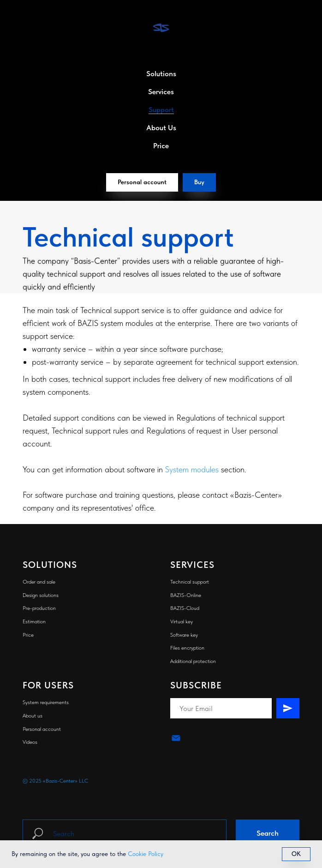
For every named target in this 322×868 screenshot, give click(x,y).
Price (161, 146)
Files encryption (187, 648)
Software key (184, 635)
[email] (176, 738)
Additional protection (193, 661)
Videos (30, 742)
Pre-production (39, 608)
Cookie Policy (146, 854)
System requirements (46, 702)
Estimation (34, 621)
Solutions (161, 74)
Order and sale (39, 582)
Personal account (42, 729)
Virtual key (182, 621)
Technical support (190, 582)
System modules (192, 469)
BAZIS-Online (186, 595)
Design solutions (41, 595)
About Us (161, 128)
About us (33, 716)
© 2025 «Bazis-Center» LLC (55, 781)
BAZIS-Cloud (185, 608)
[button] (199, 182)
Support (161, 110)
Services (161, 92)
